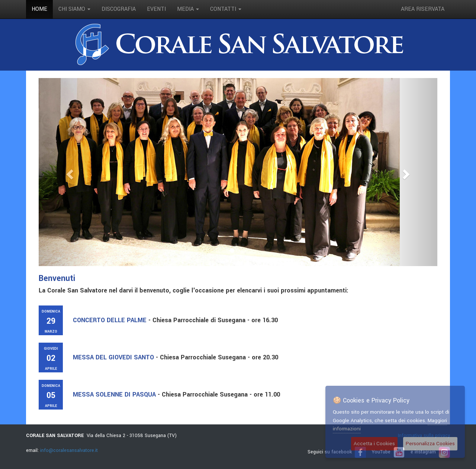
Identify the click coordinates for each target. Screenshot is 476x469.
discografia (119, 9)
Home (39, 9)
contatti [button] (226, 9)
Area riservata (423, 9)
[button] (69, 172)
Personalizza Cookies (430, 444)
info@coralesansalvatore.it (69, 450)
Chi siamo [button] (74, 9)
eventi (156, 9)
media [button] (188, 9)
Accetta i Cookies (374, 444)
